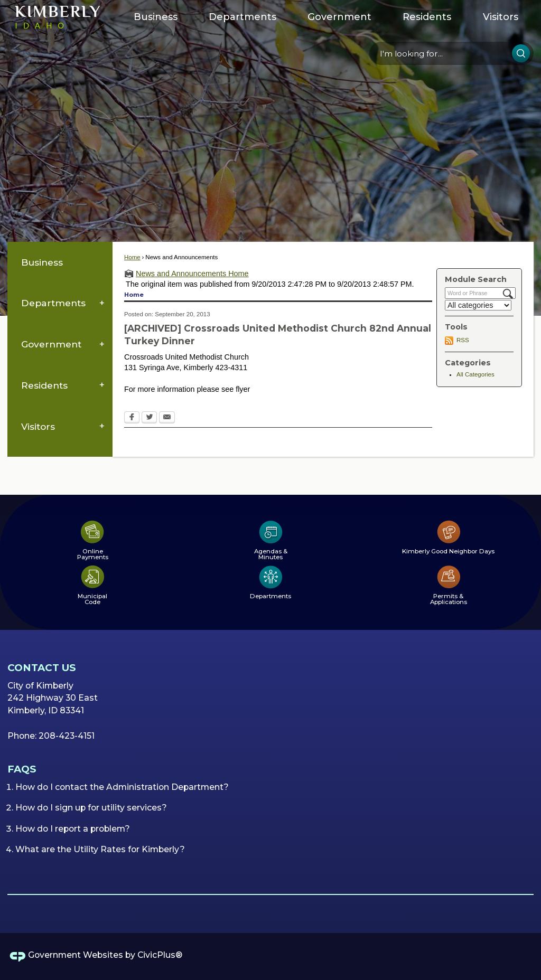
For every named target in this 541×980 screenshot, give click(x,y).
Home (132, 257)
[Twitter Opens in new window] (149, 418)
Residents (44, 385)
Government (51, 344)
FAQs (22, 769)
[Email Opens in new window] (167, 418)
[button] (521, 53)
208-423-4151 (67, 736)
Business (42, 262)
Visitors (38, 426)
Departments (53, 303)
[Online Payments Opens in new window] (92, 540)
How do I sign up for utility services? (91, 808)
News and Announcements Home (192, 274)
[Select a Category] (478, 305)
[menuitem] (155, 17)
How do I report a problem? (73, 829)
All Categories (475, 374)
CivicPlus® (160, 955)
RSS (463, 340)
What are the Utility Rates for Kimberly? (100, 849)
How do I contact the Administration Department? (122, 787)
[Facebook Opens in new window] (132, 418)
